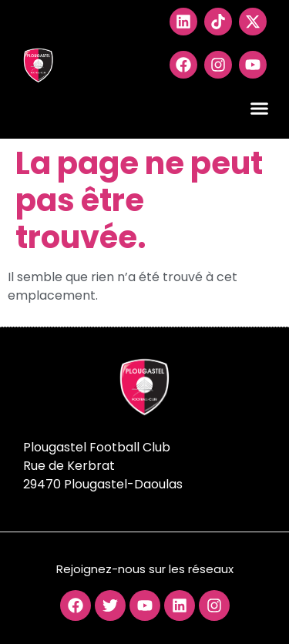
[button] (260, 109)
